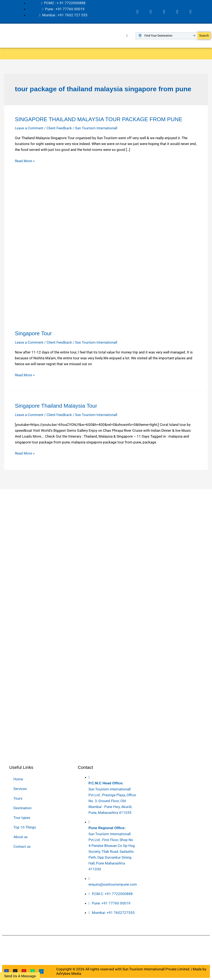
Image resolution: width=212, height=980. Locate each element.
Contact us (22, 846)
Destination (22, 808)
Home (18, 779)
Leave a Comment (29, 127)
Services (20, 789)
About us (21, 837)
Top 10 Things (25, 827)
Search (204, 35)
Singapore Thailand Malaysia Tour (56, 405)
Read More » (25, 160)
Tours (18, 798)
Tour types (22, 818)
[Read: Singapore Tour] (106, 256)
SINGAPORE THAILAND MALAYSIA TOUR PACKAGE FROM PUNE (99, 119)
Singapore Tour (33, 333)
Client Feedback (59, 127)
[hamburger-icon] (127, 35)
